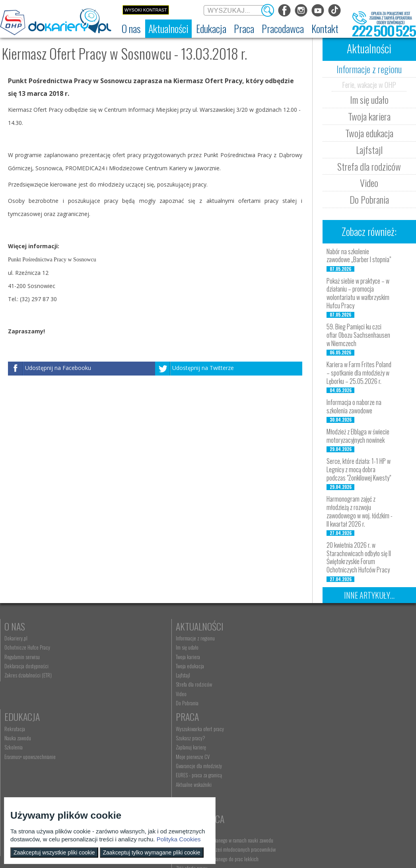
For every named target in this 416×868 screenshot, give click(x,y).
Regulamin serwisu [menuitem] (22, 657)
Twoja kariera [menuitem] (118, 657)
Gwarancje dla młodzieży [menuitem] (333, 675)
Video (369, 183)
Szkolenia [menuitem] (217, 657)
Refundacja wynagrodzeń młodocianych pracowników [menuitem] (143, 767)
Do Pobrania (369, 199)
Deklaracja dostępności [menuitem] (26, 666)
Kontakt (224, 728)
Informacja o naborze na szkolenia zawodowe (354, 406)
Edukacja (226, 626)
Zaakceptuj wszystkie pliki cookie (54, 852)
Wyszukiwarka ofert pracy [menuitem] (334, 638)
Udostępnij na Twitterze (203, 368)
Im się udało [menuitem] (118, 647)
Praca (322, 626)
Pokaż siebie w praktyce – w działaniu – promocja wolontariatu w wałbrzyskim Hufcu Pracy (358, 293)
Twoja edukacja (369, 133)
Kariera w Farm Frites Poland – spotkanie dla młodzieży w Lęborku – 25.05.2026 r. (359, 373)
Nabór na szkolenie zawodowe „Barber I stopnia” (359, 256)
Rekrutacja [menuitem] (218, 638)
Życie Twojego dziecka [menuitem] (25, 759)
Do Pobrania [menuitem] (118, 703)
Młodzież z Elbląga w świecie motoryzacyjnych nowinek (358, 436)
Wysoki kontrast (146, 10)
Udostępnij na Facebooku (58, 368)
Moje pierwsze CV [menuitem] (327, 666)
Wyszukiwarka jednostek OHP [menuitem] (236, 740)
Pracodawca (130, 728)
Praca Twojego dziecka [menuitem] (25, 749)
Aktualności (130, 626)
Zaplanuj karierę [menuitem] (325, 657)
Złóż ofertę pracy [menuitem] (122, 789)
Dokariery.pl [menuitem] (16, 638)
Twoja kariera (369, 116)
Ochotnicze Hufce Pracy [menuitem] (27, 647)
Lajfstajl (369, 150)
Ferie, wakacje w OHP (369, 84)
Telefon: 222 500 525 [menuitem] (230, 759)
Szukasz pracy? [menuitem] (325, 647)
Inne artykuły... (369, 595)
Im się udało (369, 99)
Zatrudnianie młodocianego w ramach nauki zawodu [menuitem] (147, 752)
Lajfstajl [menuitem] (113, 675)
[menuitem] (131, 29)
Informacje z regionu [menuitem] (126, 638)
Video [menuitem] (112, 694)
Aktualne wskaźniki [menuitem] (328, 694)
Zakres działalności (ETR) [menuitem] (28, 675)
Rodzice (19, 728)
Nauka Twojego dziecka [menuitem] (26, 740)
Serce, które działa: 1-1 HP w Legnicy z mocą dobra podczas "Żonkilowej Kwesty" (359, 469)
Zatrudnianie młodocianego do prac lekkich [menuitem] (148, 779)
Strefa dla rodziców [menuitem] (124, 684)
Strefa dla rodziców (369, 166)
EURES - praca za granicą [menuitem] (333, 684)
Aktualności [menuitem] (117, 740)
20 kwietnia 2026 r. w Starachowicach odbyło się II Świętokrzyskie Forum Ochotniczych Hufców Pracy (359, 557)
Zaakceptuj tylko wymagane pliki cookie (152, 852)
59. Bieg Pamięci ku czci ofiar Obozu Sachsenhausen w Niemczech (358, 335)
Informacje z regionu (369, 69)
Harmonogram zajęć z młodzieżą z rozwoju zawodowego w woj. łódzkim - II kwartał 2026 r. (360, 511)
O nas (15, 626)
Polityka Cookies (179, 839)
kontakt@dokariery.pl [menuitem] (229, 749)
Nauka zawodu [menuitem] (221, 647)
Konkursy (329, 728)
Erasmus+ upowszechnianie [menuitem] (234, 666)
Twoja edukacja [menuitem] (120, 666)
